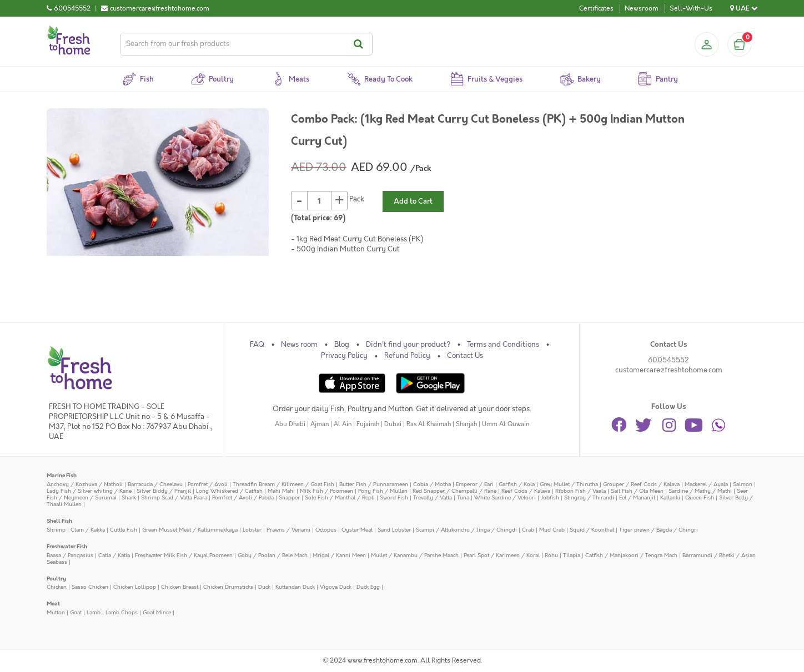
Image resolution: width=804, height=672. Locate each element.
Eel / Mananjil (637, 497)
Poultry (56, 578)
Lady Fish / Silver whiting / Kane (89, 491)
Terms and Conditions (503, 345)
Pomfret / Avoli (208, 484)
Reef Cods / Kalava (526, 491)
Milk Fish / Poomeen (326, 491)
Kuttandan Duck (295, 587)
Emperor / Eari (475, 484)
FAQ (257, 345)
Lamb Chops (122, 612)
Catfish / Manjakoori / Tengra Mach (631, 555)
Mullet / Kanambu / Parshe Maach (415, 555)
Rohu (551, 555)
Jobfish (550, 497)
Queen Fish (700, 497)
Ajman (320, 424)
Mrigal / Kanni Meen (339, 555)
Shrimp (56, 530)
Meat (53, 603)
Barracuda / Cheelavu (155, 484)
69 (338, 218)
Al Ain (343, 424)
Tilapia (572, 555)
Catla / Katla (114, 555)
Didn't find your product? (408, 345)
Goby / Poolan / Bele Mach (273, 555)
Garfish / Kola (517, 484)
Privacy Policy (344, 356)
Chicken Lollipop (135, 587)
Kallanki (670, 497)
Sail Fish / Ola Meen (637, 491)
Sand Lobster (394, 530)
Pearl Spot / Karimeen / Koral (502, 555)
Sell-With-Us (691, 8)
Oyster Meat (357, 530)
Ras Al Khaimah (429, 424)
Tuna (463, 497)
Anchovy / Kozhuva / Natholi (85, 484)
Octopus (326, 530)
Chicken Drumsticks (228, 587)
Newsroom (642, 8)
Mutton (56, 612)
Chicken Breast (180, 587)
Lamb (94, 612)
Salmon (743, 484)
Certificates (596, 8)
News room (299, 345)
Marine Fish (62, 475)
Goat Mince (157, 612)
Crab (528, 530)
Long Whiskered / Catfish (229, 491)
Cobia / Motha (432, 484)
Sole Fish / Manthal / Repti (340, 497)
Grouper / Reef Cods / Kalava (641, 484)
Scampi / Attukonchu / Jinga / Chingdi (466, 530)
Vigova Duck (336, 587)
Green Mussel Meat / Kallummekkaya (190, 530)
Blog (342, 345)
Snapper (289, 497)
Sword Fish (394, 497)
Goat (76, 612)
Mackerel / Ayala (706, 484)
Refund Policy (407, 356)
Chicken (57, 587)
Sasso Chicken (90, 587)
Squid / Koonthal (592, 530)
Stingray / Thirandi (589, 497)
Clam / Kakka (88, 530)
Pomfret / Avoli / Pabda (243, 497)
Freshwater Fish (67, 546)
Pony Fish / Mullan (383, 491)
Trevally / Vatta (433, 497)
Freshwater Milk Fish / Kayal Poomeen (184, 555)
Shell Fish (59, 521)
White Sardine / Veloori (505, 497)
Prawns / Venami (288, 530)
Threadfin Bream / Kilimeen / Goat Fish (283, 484)
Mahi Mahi (281, 491)
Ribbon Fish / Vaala (581, 491)
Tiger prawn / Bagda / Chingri (659, 530)
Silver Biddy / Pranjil (164, 491)
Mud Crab (552, 530)
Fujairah (368, 424)
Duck (264, 587)
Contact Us (465, 356)
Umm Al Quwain (506, 424)
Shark (129, 497)
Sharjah (466, 424)
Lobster (252, 530)
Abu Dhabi (290, 424)
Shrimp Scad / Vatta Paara (174, 497)
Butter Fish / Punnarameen (374, 484)
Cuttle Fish (124, 530)
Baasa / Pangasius (70, 555)
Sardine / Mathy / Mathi (700, 491)
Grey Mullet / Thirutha (569, 484)
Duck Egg (368, 587)
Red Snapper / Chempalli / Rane (454, 491)
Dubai (393, 424)
